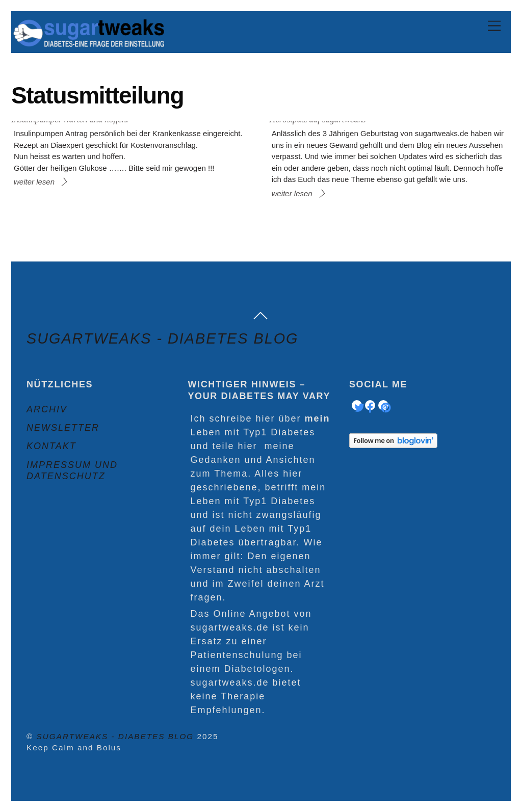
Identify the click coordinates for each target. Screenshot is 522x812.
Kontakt (51, 446)
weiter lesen (34, 182)
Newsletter (63, 428)
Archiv (47, 409)
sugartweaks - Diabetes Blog (115, 736)
